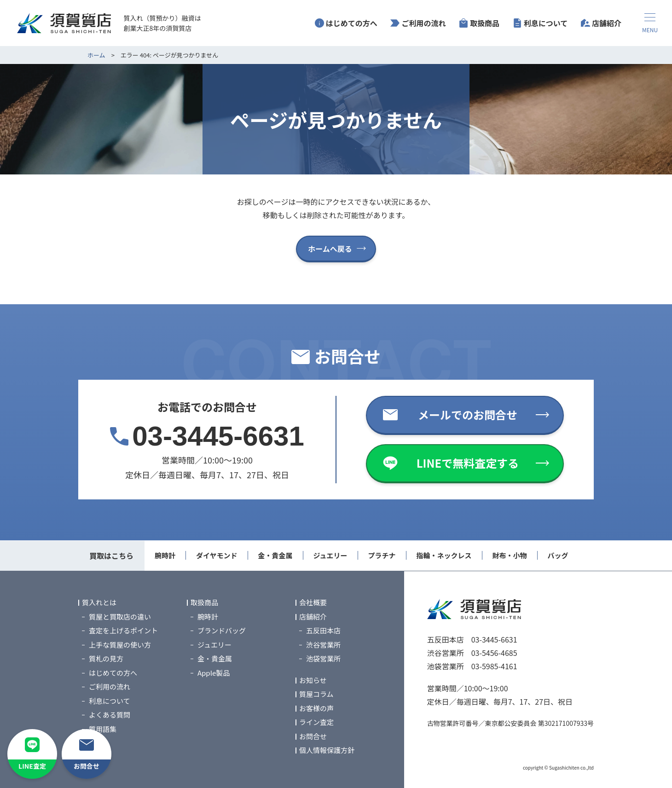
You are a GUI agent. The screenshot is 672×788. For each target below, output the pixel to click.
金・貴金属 (275, 555)
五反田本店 (323, 631)
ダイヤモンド (217, 555)
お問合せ (313, 736)
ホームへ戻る (330, 249)
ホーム (96, 55)
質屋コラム (316, 694)
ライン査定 (316, 722)
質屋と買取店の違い (120, 617)
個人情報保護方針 (327, 750)
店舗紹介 (607, 23)
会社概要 (313, 603)
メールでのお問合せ (468, 414)
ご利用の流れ (423, 23)
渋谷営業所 (323, 645)
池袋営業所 (323, 659)
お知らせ (313, 680)
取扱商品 (485, 23)
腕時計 (165, 555)
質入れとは (99, 603)
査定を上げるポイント (123, 631)
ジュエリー (330, 555)
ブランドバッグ (222, 631)
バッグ (558, 555)
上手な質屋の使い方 (120, 645)
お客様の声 (316, 708)
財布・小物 (510, 555)
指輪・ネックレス (444, 555)
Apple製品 (214, 673)
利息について (546, 23)
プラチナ (382, 555)
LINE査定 (32, 766)
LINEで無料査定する (468, 463)
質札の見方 (106, 659)
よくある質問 (110, 715)
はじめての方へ (352, 23)
